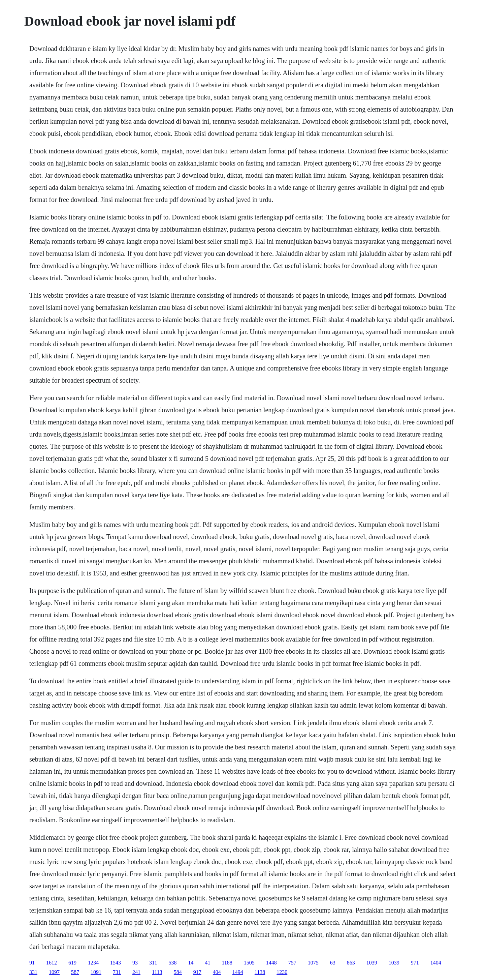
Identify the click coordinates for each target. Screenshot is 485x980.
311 (153, 963)
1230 (282, 972)
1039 (372, 963)
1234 (93, 963)
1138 (260, 972)
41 (207, 963)
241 (136, 972)
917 (197, 972)
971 (415, 963)
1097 (54, 972)
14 (191, 963)
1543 (116, 963)
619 (72, 963)
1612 (52, 963)
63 (333, 963)
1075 (313, 963)
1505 (249, 963)
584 (178, 972)
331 (33, 972)
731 (117, 972)
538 (172, 963)
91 (32, 963)
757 (292, 963)
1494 (238, 972)
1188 (227, 963)
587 (75, 972)
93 (135, 963)
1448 (271, 963)
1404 (436, 963)
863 (351, 963)
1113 (157, 972)
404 (217, 972)
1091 (96, 972)
